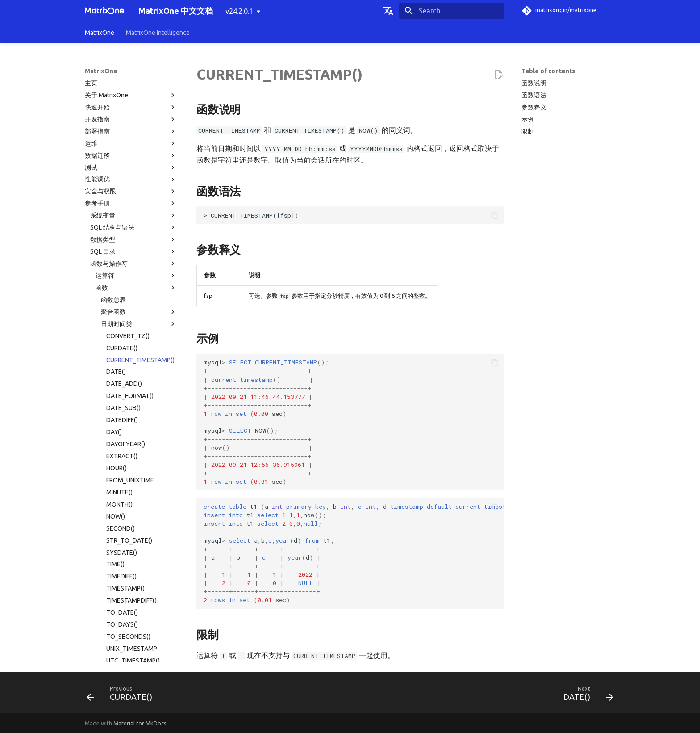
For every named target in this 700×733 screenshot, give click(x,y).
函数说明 (534, 83)
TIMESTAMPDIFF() (131, 433)
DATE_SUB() (123, 241)
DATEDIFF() (122, 253)
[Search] (451, 11)
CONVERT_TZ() (128, 169)
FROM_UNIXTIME (130, 313)
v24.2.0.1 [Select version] (239, 11)
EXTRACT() (122, 289)
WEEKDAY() (122, 518)
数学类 (139, 542)
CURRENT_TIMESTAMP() (140, 193)
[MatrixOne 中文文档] (104, 11)
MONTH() (119, 337)
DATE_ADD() (124, 217)
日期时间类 (139, 157)
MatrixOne (100, 33)
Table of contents (548, 71)
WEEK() (117, 506)
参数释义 (534, 107)
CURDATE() (122, 181)
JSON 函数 (139, 602)
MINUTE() (119, 325)
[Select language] (388, 11)
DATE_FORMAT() (130, 229)
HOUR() (117, 301)
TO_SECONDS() (128, 469)
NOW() (116, 349)
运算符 (136, 109)
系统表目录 (106, 650)
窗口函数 (139, 590)
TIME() (115, 397)
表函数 (139, 578)
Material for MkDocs (140, 723)
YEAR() (116, 530)
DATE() (116, 205)
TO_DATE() (122, 445)
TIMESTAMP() (125, 421)
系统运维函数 (139, 626)
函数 (136, 121)
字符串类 (139, 554)
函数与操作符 (133, 96)
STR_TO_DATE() (129, 373)
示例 (528, 119)
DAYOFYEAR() (126, 277)
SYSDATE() (122, 385)
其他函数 (139, 614)
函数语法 (534, 95)
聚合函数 (139, 145)
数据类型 (133, 72)
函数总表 (113, 133)
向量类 (139, 566)
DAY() (114, 265)
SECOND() (121, 361)
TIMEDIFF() (121, 409)
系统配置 (133, 638)
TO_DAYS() (122, 457)
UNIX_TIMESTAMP (132, 482)
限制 (528, 131)
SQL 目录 (133, 84)
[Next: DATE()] (585, 695)
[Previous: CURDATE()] (122, 695)
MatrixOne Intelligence (158, 33)
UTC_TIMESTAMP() (133, 494)
